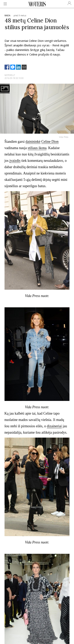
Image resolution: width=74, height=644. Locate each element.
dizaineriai (54, 426)
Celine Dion (50, 142)
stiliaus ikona (37, 148)
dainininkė (33, 142)
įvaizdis (15, 161)
